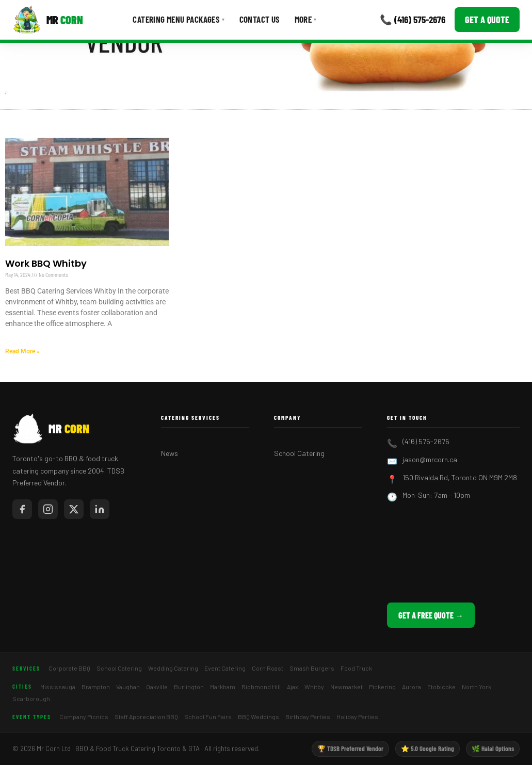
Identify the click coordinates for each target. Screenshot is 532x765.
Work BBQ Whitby (46, 263)
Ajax (293, 687)
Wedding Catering (173, 668)
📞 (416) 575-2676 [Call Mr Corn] (413, 19)
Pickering (382, 687)
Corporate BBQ (69, 668)
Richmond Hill (261, 687)
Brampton (96, 687)
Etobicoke (441, 687)
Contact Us (260, 19)
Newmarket (346, 687)
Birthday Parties (308, 717)
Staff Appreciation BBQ (146, 717)
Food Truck (356, 668)
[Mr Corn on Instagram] (48, 509)
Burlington (189, 687)
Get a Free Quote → (431, 615)
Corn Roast (268, 668)
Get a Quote (487, 20)
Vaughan (128, 687)
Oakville (157, 687)
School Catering (299, 453)
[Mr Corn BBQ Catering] (48, 20)
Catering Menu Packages (179, 19)
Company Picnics (84, 717)
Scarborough (31, 698)
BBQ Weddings (259, 717)
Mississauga (58, 687)
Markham (223, 687)
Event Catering (225, 668)
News (170, 453)
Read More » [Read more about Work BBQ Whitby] (22, 351)
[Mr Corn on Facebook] (22, 509)
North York (477, 687)
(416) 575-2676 (426, 441)
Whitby (314, 687)
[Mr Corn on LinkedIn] (100, 509)
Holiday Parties (357, 717)
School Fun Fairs (208, 717)
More (306, 19)
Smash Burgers (312, 668)
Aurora (412, 687)
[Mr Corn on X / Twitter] (74, 509)
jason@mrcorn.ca (430, 459)
